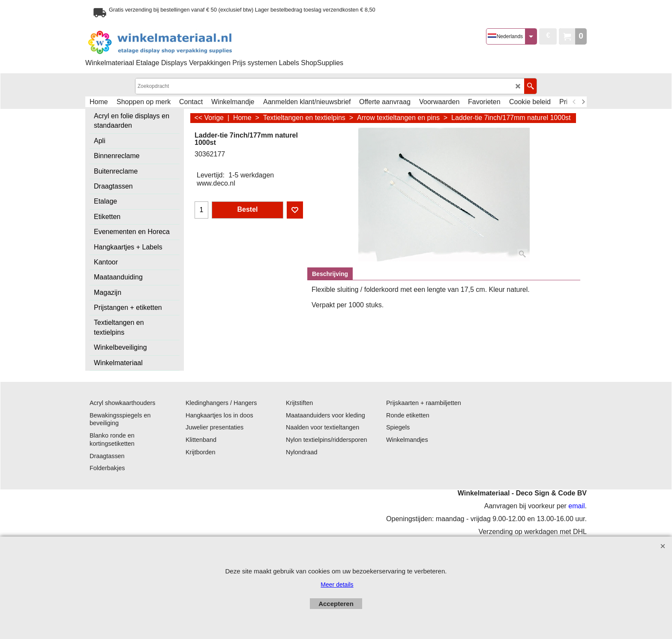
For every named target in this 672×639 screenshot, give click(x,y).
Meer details (337, 585)
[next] (583, 102)
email (576, 506)
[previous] (574, 102)
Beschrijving (330, 274)
